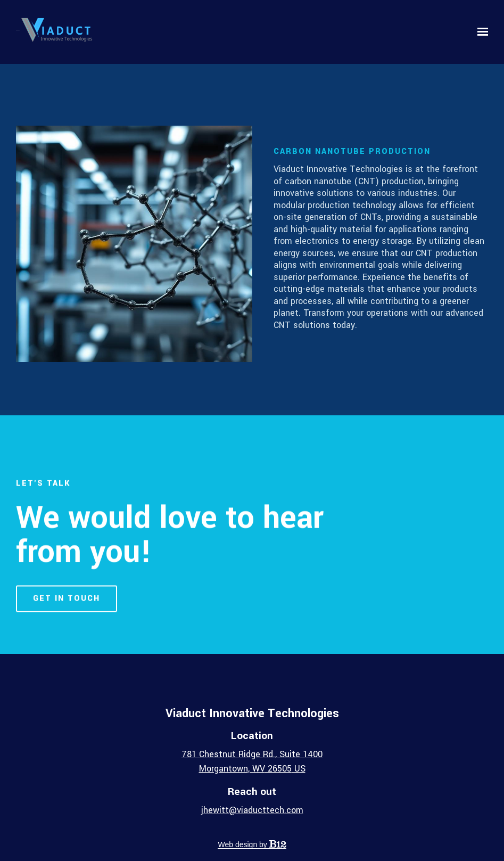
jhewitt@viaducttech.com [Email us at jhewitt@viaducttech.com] (252, 810)
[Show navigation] (480, 32)
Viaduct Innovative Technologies (252, 714)
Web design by (252, 844)
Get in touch (67, 607)
